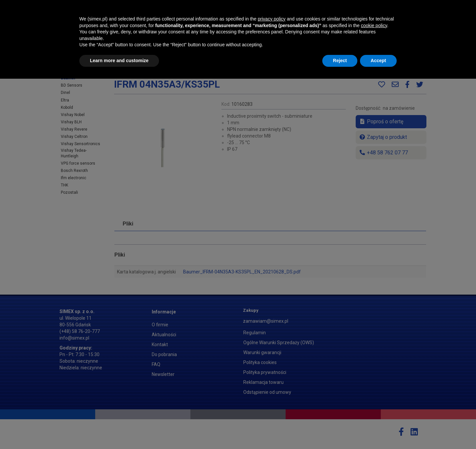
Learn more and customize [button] (119, 431)
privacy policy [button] (272, 389)
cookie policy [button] (374, 396)
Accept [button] (378, 431)
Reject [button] (340, 431)
